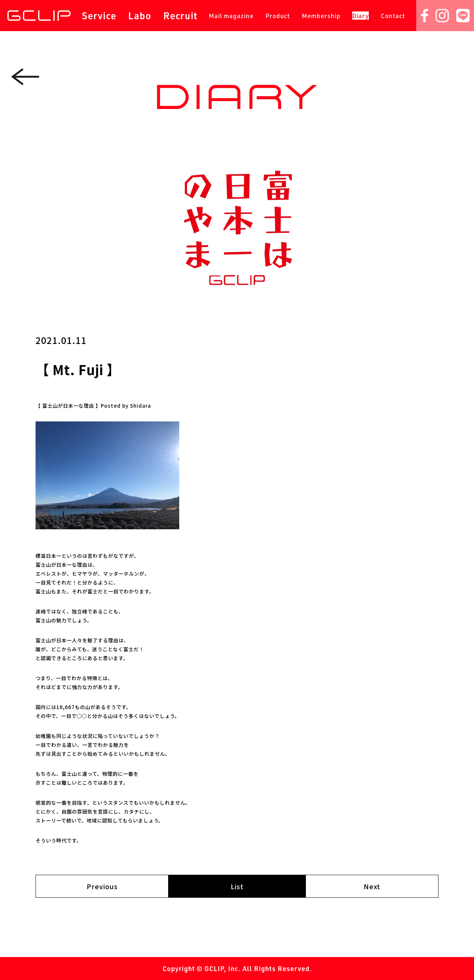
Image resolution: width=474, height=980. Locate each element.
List (237, 886)
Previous (102, 886)
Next (372, 886)
